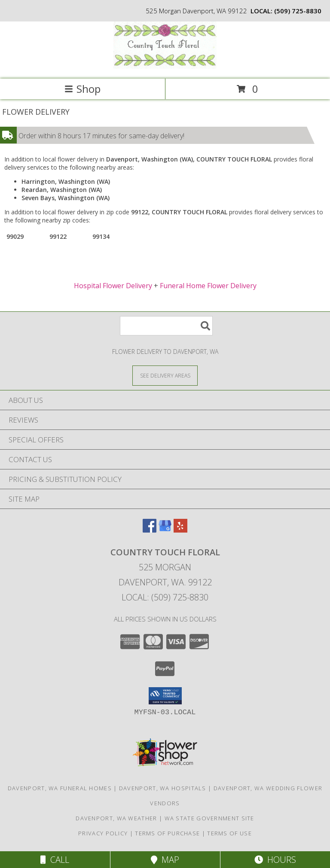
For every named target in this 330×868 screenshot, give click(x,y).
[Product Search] (166, 326)
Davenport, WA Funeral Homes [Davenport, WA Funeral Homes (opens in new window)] (60, 788)
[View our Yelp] (180, 530)
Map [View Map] (165, 860)
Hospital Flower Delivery (113, 286)
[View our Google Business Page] (165, 530)
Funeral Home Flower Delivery (208, 286)
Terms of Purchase (167, 833)
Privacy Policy (103, 833)
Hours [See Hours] (275, 860)
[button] (165, 696)
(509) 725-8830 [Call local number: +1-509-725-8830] (298, 11)
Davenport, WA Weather (116, 818)
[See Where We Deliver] (165, 375)
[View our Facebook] (150, 530)
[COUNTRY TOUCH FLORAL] (165, 66)
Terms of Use (229, 833)
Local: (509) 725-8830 (165, 597)
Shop (82, 89)
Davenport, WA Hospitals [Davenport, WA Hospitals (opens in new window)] (163, 788)
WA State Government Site (209, 818)
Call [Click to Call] (55, 860)
